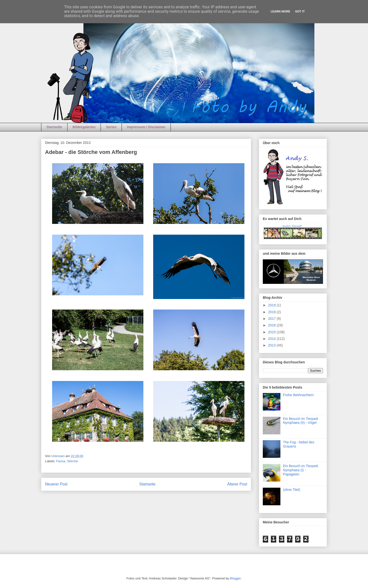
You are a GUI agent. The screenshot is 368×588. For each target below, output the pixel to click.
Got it (300, 11)
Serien (111, 127)
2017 (272, 319)
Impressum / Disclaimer (146, 127)
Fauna (61, 461)
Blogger (235, 578)
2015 (272, 332)
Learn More (280, 11)
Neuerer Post (56, 484)
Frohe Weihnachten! (299, 395)
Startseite (54, 127)
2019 (272, 305)
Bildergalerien (84, 127)
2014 (272, 339)
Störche (73, 461)
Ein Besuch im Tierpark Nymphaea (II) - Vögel (301, 421)
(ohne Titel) (292, 490)
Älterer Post (237, 484)
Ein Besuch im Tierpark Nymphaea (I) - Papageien (301, 470)
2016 (272, 325)
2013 (272, 345)
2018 (272, 312)
